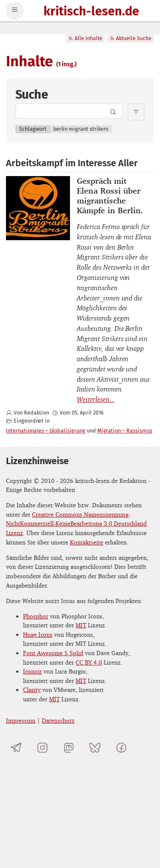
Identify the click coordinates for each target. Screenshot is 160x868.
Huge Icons (38, 634)
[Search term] (69, 111)
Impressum (21, 720)
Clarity (32, 690)
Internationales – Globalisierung (45, 431)
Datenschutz (58, 720)
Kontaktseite (87, 542)
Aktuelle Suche (130, 38)
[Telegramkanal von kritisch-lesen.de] (16, 748)
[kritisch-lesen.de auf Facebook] (121, 748)
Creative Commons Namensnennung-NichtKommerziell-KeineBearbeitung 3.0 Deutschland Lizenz (76, 524)
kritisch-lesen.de (91, 12)
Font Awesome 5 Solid (53, 653)
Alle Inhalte (85, 38)
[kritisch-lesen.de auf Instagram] (42, 748)
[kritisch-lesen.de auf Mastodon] (69, 748)
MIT (81, 625)
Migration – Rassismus (125, 431)
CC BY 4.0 (89, 662)
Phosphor (36, 616)
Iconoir (32, 671)
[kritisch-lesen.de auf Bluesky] (95, 748)
